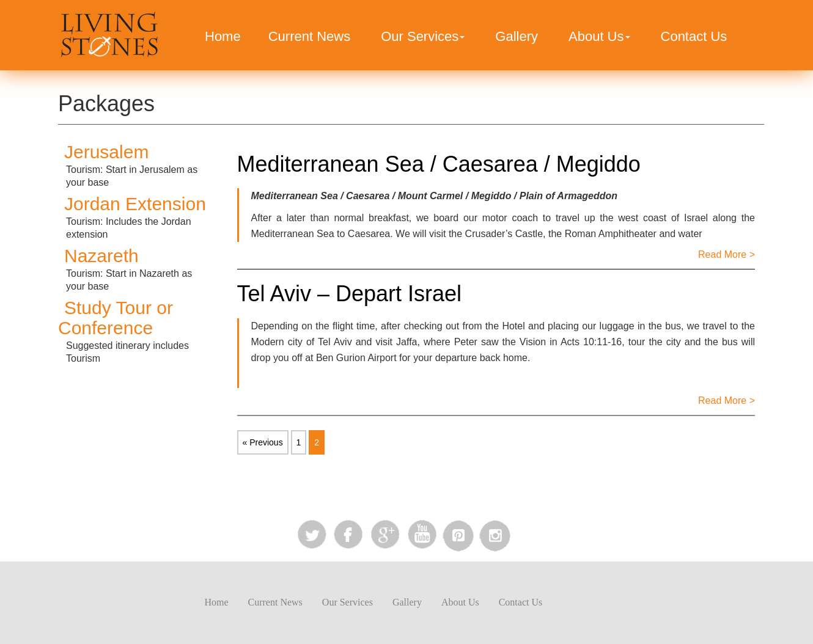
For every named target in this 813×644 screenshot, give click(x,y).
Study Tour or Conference (116, 318)
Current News (309, 36)
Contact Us (694, 36)
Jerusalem (106, 152)
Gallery (517, 36)
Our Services (423, 36)
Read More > (727, 254)
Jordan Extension (135, 204)
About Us (599, 36)
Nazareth (101, 256)
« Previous (263, 442)
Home (223, 36)
